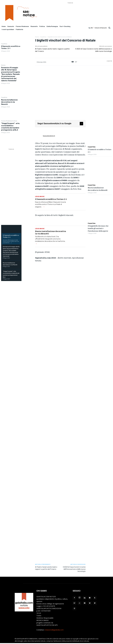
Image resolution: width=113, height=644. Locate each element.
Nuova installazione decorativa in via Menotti (9, 102)
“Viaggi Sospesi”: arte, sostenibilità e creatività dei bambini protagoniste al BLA (11, 126)
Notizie (3, 65)
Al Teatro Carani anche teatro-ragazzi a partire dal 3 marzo (46, 568)
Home (37, 37)
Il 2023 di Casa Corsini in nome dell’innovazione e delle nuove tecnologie (74, 569)
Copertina (4, 44)
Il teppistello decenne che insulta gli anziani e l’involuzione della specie (98, 228)
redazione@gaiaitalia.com (54, 630)
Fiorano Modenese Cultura (9, 121)
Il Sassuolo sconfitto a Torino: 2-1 (11, 236)
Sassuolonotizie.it (49, 136)
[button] (109, 28)
